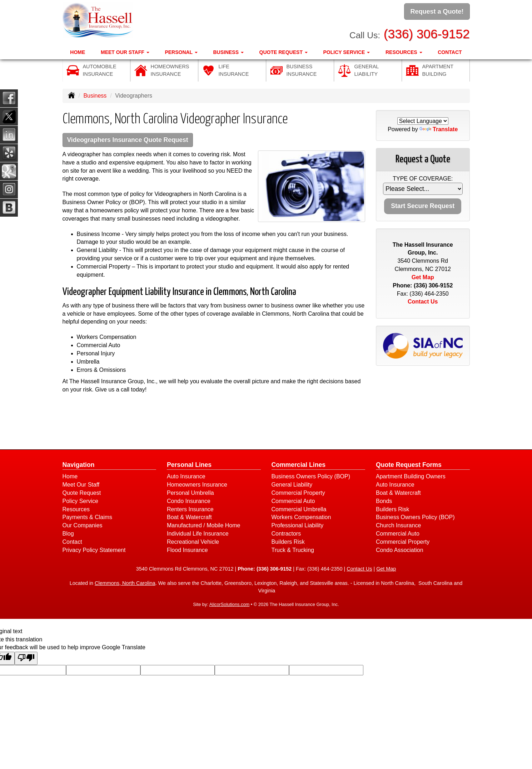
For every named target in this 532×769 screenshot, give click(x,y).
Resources (76, 510)
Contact (450, 50)
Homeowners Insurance (197, 485)
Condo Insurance (189, 502)
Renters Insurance (190, 510)
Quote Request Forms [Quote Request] (409, 466)
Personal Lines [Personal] (189, 466)
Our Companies (83, 526)
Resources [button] (404, 50)
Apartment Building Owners (411, 477)
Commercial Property (298, 494)
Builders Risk (288, 543)
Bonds (384, 502)
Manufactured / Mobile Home (203, 526)
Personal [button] (181, 50)
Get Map (423, 277)
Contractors (286, 535)
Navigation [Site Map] (79, 466)
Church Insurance (398, 526)
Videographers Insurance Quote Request (134, 140)
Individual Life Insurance (198, 535)
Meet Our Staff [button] (125, 50)
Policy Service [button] (346, 50)
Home (78, 50)
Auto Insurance (186, 477)
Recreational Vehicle (193, 543)
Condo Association (400, 551)
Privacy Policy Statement (94, 551)
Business (95, 96)
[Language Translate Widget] (423, 121)
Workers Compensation (301, 518)
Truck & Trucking (293, 551)
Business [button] (228, 50)
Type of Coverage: (423, 179)
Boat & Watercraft (189, 518)
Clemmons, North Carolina (125, 584)
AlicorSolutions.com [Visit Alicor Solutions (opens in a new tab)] (229, 605)
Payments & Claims (88, 518)
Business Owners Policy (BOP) (311, 477)
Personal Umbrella (190, 494)
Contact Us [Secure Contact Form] (423, 302)
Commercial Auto (293, 502)
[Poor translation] (26, 659)
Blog (68, 535)
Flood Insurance (187, 551)
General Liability (292, 485)
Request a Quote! (437, 12)
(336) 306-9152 (427, 32)
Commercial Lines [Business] (299, 466)
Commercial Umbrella (299, 510)
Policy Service (80, 502)
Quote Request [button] (284, 50)
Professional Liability (298, 526)
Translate (439, 129)
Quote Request (82, 494)
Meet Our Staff (81, 485)
